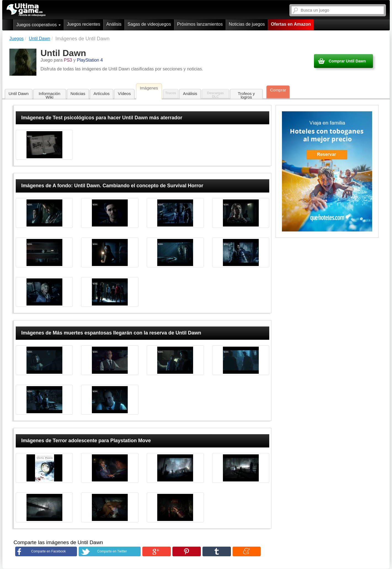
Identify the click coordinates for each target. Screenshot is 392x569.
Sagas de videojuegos (149, 24)
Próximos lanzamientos (200, 24)
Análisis (114, 24)
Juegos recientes (83, 24)
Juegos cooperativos (38, 25)
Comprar (278, 90)
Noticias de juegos (247, 24)
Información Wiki (49, 95)
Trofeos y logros (246, 95)
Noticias (78, 93)
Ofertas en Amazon (291, 24)
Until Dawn (19, 93)
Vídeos (124, 93)
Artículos (102, 93)
